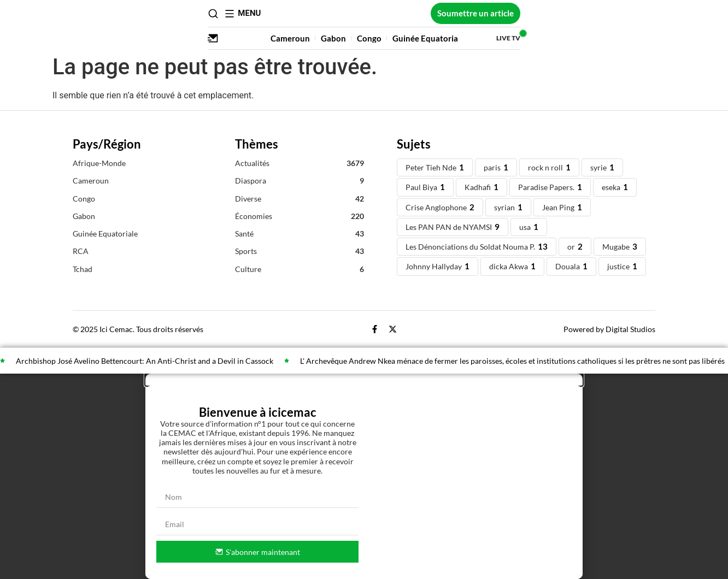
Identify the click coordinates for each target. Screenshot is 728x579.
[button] (364, 380)
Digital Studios (630, 329)
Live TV (643, 38)
